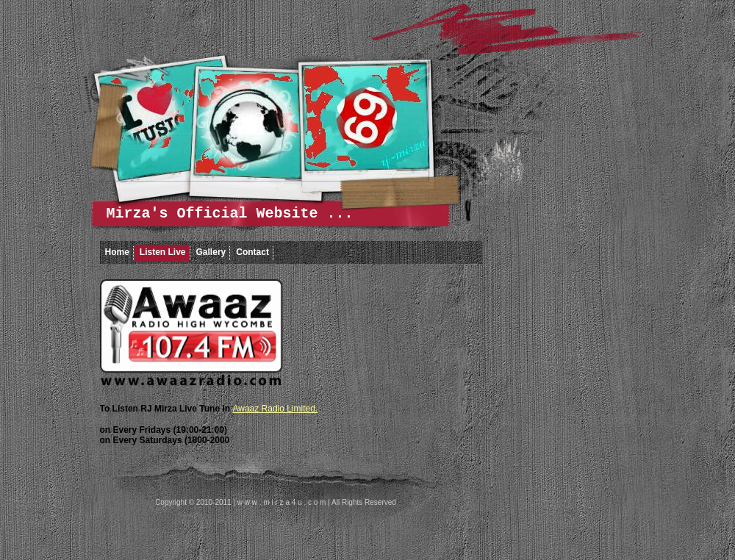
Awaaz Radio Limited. (275, 409)
